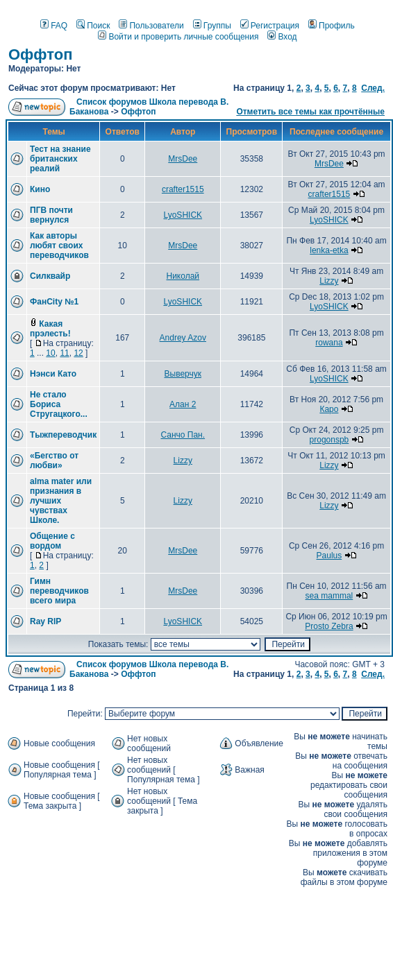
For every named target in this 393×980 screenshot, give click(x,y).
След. (373, 88)
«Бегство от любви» (54, 461)
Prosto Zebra (329, 626)
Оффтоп (41, 54)
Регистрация (270, 26)
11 (64, 353)
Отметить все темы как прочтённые (310, 112)
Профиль (332, 26)
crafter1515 (183, 189)
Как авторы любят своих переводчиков (59, 246)
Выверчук (183, 374)
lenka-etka (329, 250)
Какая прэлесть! (50, 329)
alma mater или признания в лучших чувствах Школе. (61, 501)
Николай (183, 276)
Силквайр (50, 276)
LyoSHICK (183, 215)
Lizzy (329, 281)
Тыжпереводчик (63, 435)
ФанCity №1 (54, 302)
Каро (329, 409)
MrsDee (183, 159)
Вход (282, 37)
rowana (329, 343)
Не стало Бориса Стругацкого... (59, 404)
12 (78, 353)
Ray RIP (45, 621)
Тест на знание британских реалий (60, 159)
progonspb (329, 440)
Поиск (93, 26)
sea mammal (329, 596)
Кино (40, 189)
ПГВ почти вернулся (51, 215)
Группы (212, 26)
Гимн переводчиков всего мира (59, 591)
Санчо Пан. (183, 435)
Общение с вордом (52, 541)
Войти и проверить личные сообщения (178, 37)
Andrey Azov (183, 338)
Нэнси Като (53, 374)
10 (50, 353)
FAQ (54, 26)
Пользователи (151, 26)
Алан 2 (183, 404)
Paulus (329, 556)
